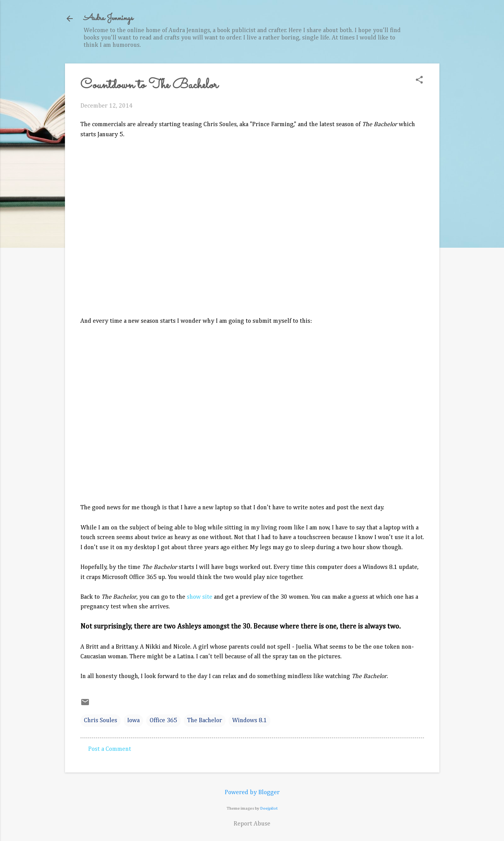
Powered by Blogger (252, 793)
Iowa (133, 721)
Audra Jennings (108, 18)
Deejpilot (269, 808)
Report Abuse (252, 824)
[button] (419, 81)
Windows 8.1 (249, 721)
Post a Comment (110, 749)
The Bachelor (205, 721)
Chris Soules (101, 721)
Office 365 (163, 721)
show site (200, 597)
